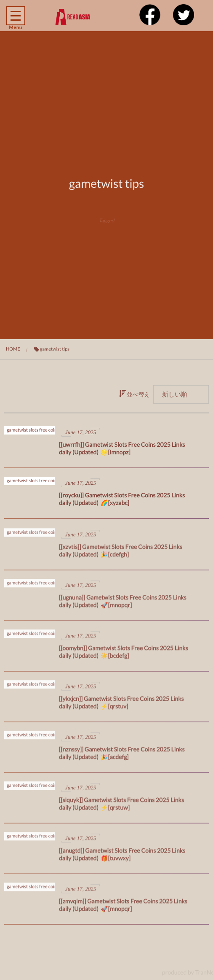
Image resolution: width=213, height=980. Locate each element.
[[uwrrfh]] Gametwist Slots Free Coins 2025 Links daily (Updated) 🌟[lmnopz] (122, 448)
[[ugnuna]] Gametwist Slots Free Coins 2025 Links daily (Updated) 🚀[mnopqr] (123, 604)
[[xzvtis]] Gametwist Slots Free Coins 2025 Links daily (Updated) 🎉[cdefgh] (121, 554)
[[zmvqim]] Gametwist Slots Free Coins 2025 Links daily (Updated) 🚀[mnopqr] (123, 908)
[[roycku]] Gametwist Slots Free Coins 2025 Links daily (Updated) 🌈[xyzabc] (122, 499)
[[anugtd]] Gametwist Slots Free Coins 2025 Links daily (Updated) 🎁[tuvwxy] (122, 857)
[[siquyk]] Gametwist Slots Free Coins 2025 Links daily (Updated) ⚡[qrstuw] (121, 807)
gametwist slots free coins (33, 430)
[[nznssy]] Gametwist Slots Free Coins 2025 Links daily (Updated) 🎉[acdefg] (122, 756)
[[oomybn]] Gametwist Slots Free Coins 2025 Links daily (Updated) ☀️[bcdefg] (124, 655)
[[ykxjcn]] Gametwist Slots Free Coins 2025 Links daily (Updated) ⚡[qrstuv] (121, 706)
